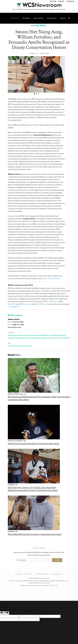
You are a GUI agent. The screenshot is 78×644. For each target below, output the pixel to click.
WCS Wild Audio (52, 18)
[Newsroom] (39, 5)
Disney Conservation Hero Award (20, 346)
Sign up (57, 560)
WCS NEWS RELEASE (38, 26)
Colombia (31, 338)
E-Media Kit (70, 1)
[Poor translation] (6, 613)
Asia (25, 335)
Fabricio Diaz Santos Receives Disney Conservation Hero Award (33, 444)
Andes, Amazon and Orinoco (52, 338)
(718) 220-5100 (53, 585)
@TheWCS (12, 304)
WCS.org (53, 1)
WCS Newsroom (52, 301)
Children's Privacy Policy (42, 574)
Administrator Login (57, 574)
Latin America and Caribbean (38, 335)
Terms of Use (19, 574)
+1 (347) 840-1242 (14, 307)
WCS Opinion (26, 18)
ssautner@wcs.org (14, 327)
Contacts (63, 18)
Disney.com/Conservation (50, 279)
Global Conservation (15, 335)
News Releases (15, 18)
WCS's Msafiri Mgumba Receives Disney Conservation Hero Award (35, 534)
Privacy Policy (29, 574)
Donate (61, 1)
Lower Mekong (54, 335)
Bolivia (24, 338)
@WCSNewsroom (25, 304)
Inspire (38, 338)
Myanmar (18, 338)
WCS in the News (38, 18)
